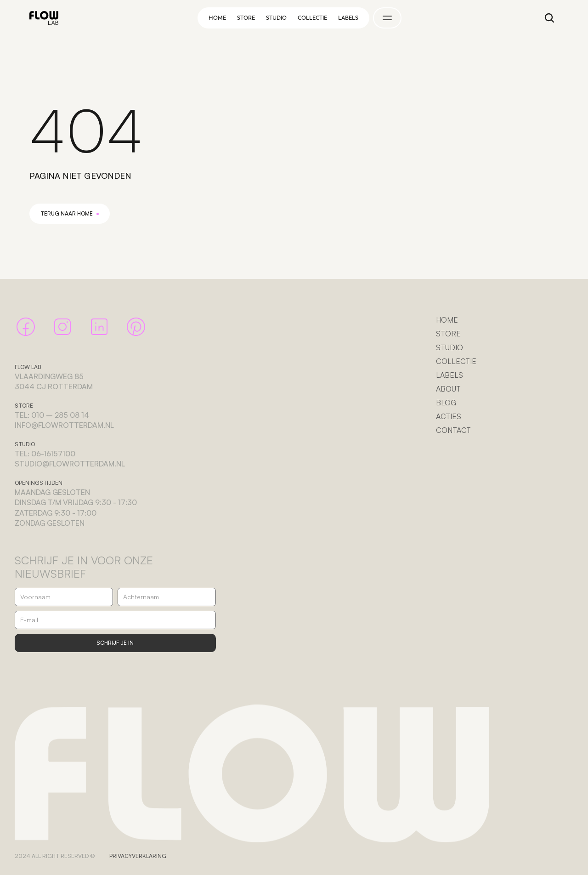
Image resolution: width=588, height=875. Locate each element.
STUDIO (449, 347)
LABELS (449, 375)
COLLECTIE (456, 361)
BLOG (446, 403)
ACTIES (449, 416)
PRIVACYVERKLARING (138, 856)
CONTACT (453, 430)
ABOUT (448, 389)
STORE (448, 334)
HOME (447, 320)
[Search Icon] (549, 18)
